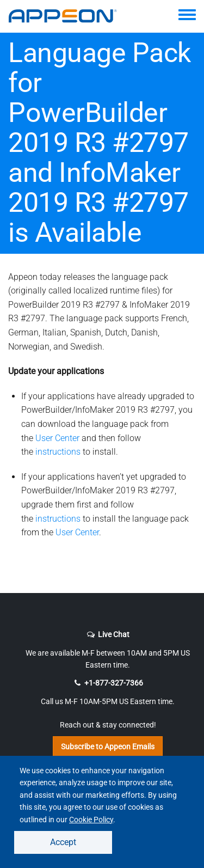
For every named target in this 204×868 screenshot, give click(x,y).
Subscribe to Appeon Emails (108, 747)
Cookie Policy (91, 820)
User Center (57, 438)
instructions (58, 452)
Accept (63, 842)
